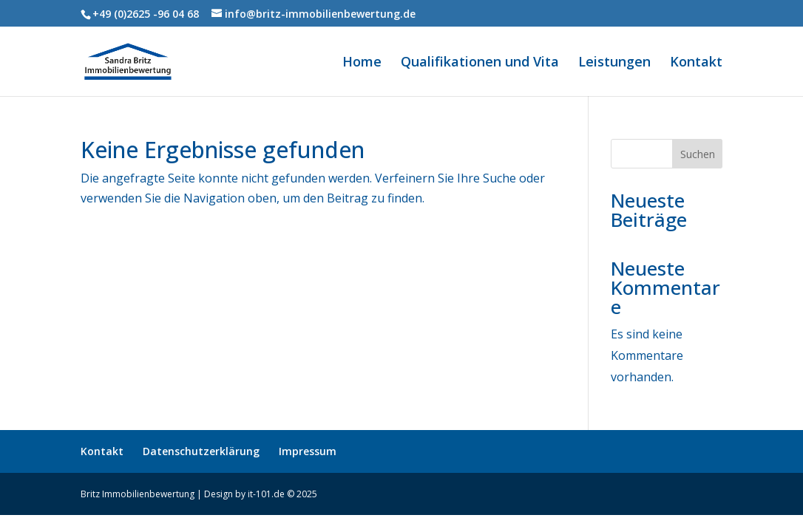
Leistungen (614, 63)
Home (362, 63)
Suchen (698, 154)
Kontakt (696, 63)
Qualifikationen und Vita (480, 63)
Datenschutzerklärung (201, 451)
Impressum (308, 451)
